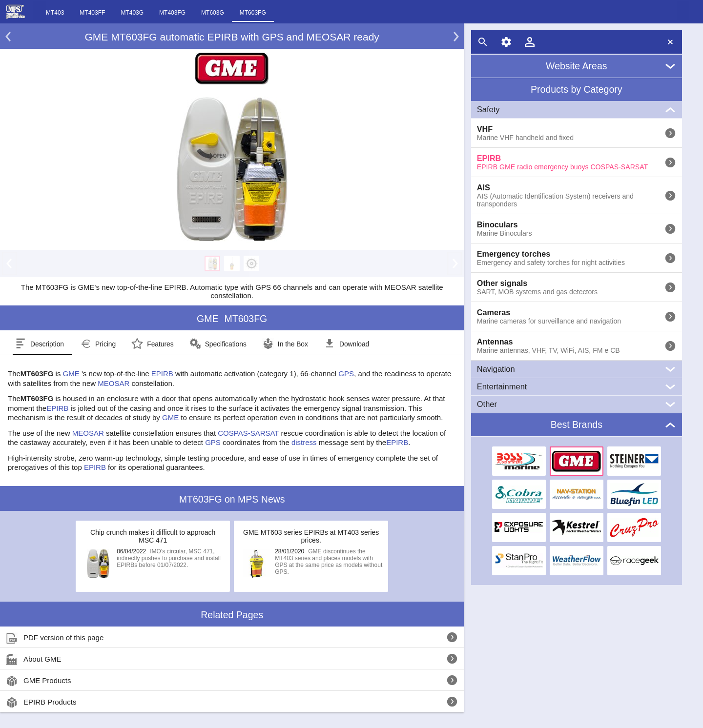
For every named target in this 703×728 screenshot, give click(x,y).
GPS (346, 374)
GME (71, 374)
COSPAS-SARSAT (248, 433)
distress (304, 442)
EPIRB (162, 374)
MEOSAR (114, 383)
